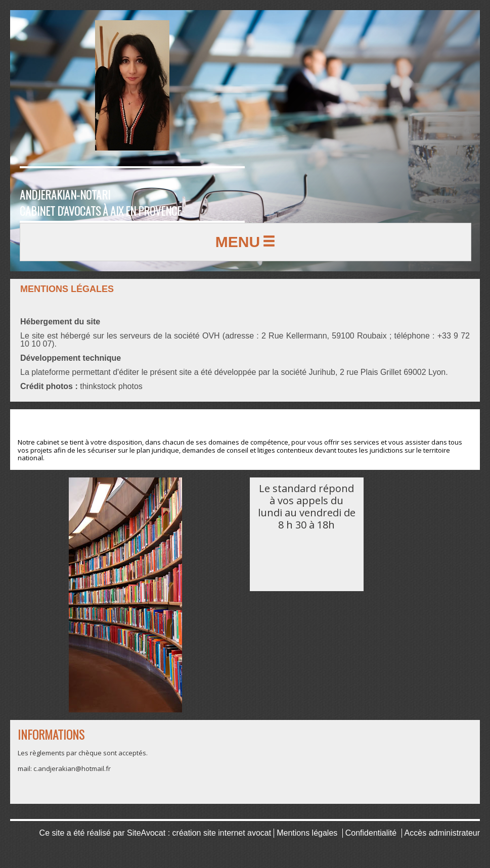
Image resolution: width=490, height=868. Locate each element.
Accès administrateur (442, 833)
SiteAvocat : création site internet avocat (199, 833)
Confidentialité (371, 833)
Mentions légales (307, 833)
